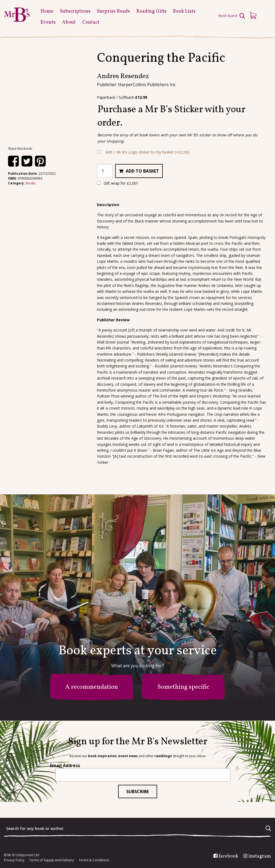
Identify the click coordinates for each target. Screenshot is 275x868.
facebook (228, 856)
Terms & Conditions (94, 860)
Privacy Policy (14, 860)
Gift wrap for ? (117, 183)
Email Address (65, 765)
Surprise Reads (113, 11)
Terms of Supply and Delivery (52, 860)
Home (47, 11)
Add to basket (142, 171)
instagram (260, 856)
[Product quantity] (105, 171)
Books (31, 183)
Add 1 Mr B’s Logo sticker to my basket (147, 152)
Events (48, 22)
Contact (91, 22)
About (69, 22)
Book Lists (184, 11)
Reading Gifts (151, 11)
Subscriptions (75, 11)
